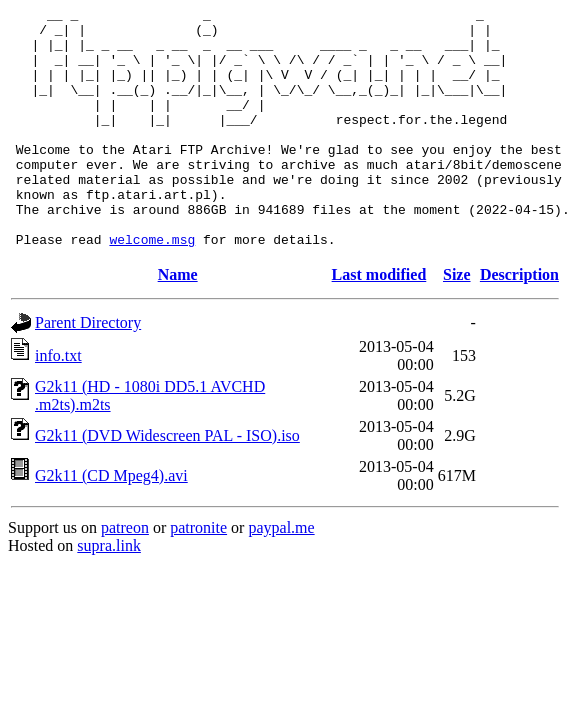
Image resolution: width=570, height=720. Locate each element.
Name (178, 322)
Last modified (379, 322)
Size (457, 322)
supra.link (109, 593)
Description (519, 322)
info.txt (58, 403)
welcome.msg (152, 287)
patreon (125, 575)
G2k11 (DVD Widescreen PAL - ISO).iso (167, 483)
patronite (198, 575)
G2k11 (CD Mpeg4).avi (111, 523)
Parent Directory (88, 370)
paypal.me (281, 575)
